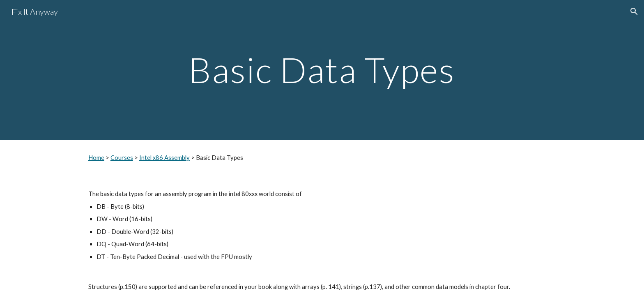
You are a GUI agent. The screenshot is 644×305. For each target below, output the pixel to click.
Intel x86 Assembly (164, 158)
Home (96, 158)
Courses (122, 158)
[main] (322, 70)
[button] (634, 12)
